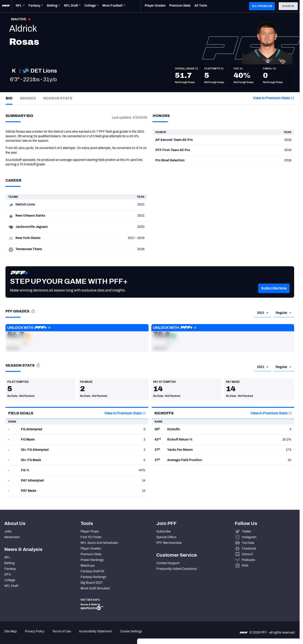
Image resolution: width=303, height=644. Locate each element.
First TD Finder (91, 537)
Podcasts (248, 560)
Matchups (88, 566)
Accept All (265, 597)
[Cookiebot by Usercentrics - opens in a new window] (29, 635)
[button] (274, 295)
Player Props (90, 531)
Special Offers (166, 537)
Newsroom (12, 537)
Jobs (8, 531)
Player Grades (91, 549)
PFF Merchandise (169, 543)
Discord (247, 554)
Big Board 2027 (92, 583)
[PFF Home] (6, 6)
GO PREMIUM (262, 6)
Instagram (249, 537)
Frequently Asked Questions (177, 569)
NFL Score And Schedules (99, 543)
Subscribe (163, 531)
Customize (265, 610)
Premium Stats (91, 554)
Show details (70, 635)
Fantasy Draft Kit (92, 571)
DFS (8, 574)
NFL (7, 557)
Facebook (249, 549)
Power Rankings (92, 560)
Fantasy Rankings (93, 577)
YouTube (248, 543)
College (10, 580)
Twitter (247, 531)
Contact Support (168, 563)
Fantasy (10, 569)
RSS (245, 566)
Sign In (288, 6)
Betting (9, 563)
